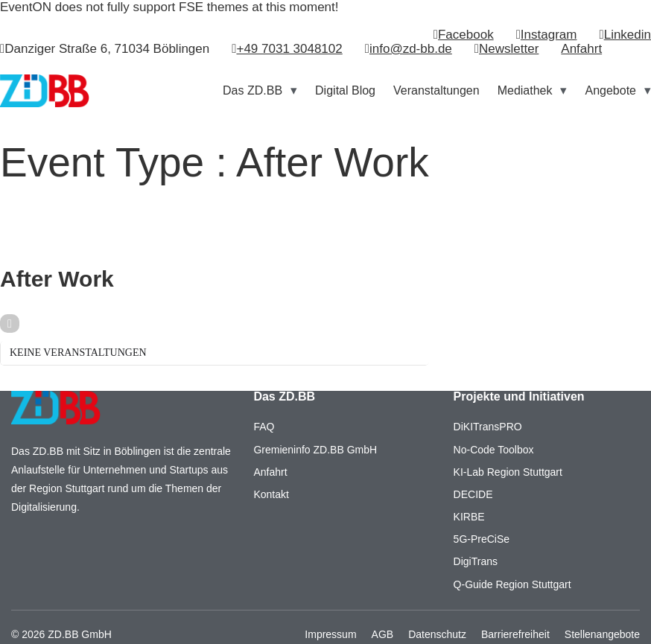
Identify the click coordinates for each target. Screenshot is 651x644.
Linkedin (628, 35)
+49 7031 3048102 (289, 49)
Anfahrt (581, 49)
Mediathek (525, 90)
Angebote (610, 90)
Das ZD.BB (253, 90)
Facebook (466, 35)
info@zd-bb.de (411, 49)
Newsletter (509, 49)
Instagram (549, 35)
